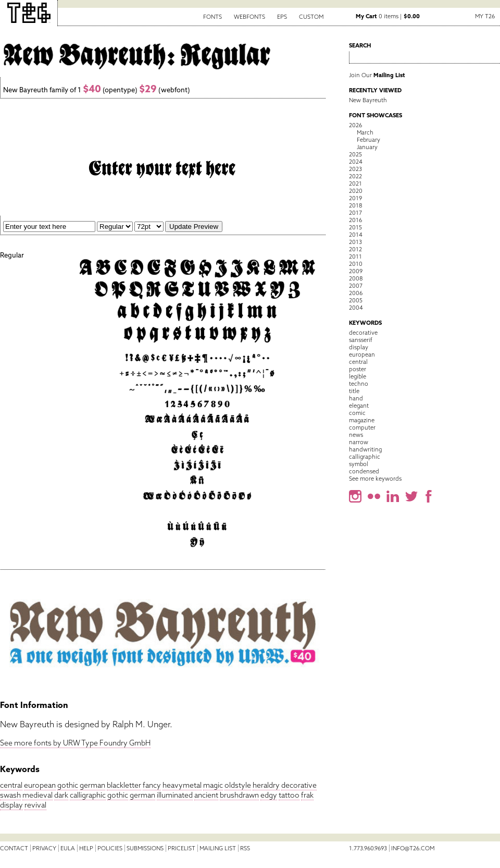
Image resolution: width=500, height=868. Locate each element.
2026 (355, 125)
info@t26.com (413, 848)
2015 (355, 227)
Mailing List (218, 848)
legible (358, 376)
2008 (356, 278)
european (40, 785)
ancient (206, 795)
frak (307, 795)
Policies (110, 848)
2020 (356, 191)
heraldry (266, 785)
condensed (364, 471)
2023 (355, 169)
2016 (355, 220)
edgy (269, 795)
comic (357, 413)
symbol (359, 464)
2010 (356, 264)
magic (213, 785)
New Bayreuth (368, 100)
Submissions (145, 848)
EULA (68, 848)
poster (358, 369)
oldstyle (238, 785)
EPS (282, 17)
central (11, 785)
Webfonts (249, 17)
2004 (356, 308)
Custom (311, 17)
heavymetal (182, 785)
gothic (68, 785)
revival (35, 805)
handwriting (365, 449)
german (92, 785)
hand (356, 398)
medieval (37, 795)
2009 (356, 271)
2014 (356, 235)
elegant (359, 406)
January (367, 147)
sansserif (361, 340)
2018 (355, 205)
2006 (356, 293)
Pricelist (182, 848)
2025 (355, 154)
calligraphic (88, 795)
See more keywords (375, 479)
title (354, 391)
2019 (355, 198)
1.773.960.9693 (368, 848)
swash (10, 795)
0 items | (388, 16)
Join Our (377, 75)
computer (362, 427)
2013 (355, 242)
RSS (245, 848)
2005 (356, 300)
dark (61, 795)
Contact (14, 848)
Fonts (213, 17)
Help (86, 848)
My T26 (485, 16)
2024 (356, 162)
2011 (355, 256)
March (365, 132)
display (11, 805)
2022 (355, 176)
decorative (299, 785)
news (356, 435)
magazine (362, 420)
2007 (356, 286)
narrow (359, 442)
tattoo (289, 795)
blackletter (124, 785)
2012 (355, 249)
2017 (355, 213)
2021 (355, 184)
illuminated (175, 795)
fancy (152, 785)
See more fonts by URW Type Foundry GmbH (75, 743)
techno (359, 384)
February (368, 140)
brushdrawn (239, 795)
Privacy (44, 848)
